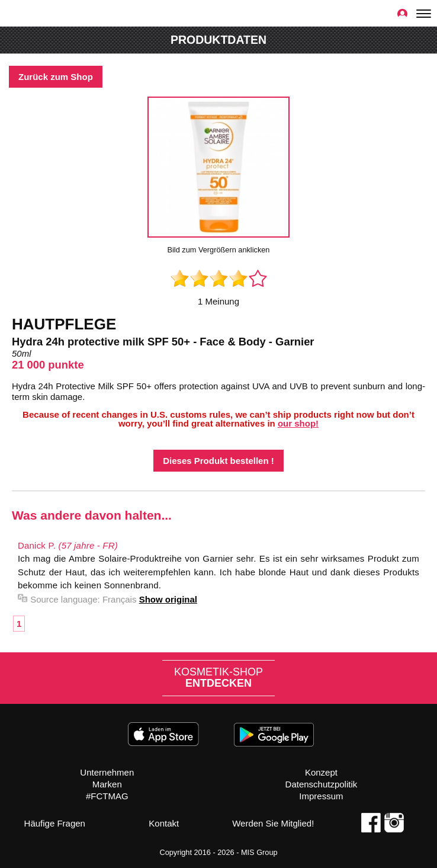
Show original (168, 599)
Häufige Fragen (55, 823)
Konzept (321, 772)
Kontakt (164, 823)
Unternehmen (107, 772)
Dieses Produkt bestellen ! (218, 461)
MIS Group (259, 852)
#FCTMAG (107, 796)
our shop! (298, 423)
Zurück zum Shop (56, 77)
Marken (107, 784)
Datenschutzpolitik (322, 784)
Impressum (321, 796)
